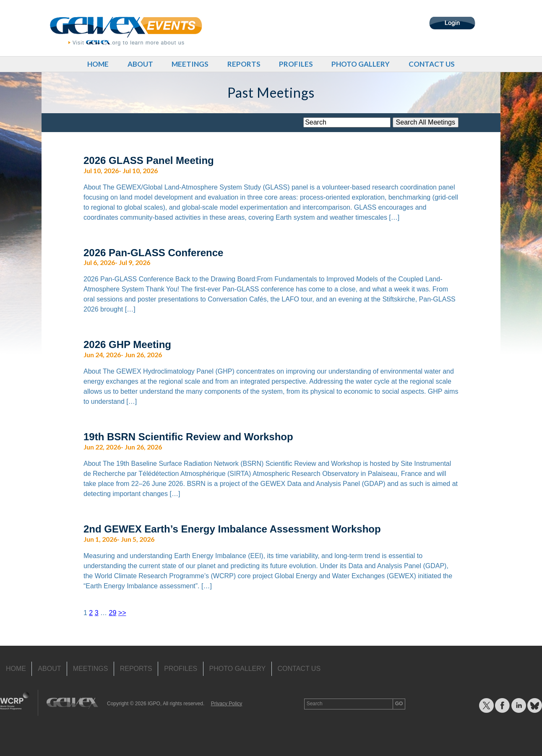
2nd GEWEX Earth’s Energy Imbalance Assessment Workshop (232, 529)
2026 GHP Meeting (127, 344)
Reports (244, 64)
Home (98, 64)
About (140, 64)
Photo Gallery (361, 64)
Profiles (296, 64)
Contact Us (432, 64)
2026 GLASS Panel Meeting (149, 160)
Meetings (190, 64)
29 (113, 613)
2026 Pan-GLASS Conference (153, 253)
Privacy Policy (227, 704)
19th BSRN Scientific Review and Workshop (188, 437)
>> (122, 613)
